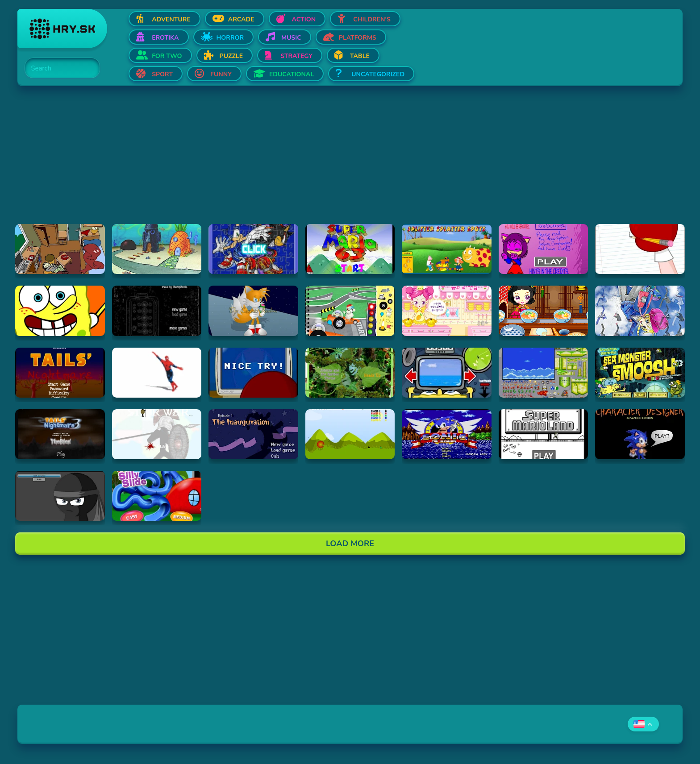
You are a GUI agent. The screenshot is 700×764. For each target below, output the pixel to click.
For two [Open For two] (167, 56)
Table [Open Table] (360, 56)
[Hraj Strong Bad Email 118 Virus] (253, 373)
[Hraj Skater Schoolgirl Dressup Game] (640, 311)
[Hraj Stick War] (157, 434)
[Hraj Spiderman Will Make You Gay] (157, 373)
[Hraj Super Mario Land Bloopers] (544, 434)
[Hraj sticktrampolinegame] (60, 496)
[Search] (57, 68)
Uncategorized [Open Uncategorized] (378, 74)
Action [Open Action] (304, 19)
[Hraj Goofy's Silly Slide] (157, 496)
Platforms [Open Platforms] (358, 38)
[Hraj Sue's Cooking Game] (447, 311)
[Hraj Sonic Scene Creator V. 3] (544, 373)
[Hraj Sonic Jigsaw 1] (253, 249)
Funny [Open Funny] (221, 74)
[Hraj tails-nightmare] (60, 373)
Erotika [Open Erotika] (165, 38)
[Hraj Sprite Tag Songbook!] (350, 373)
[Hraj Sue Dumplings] (544, 311)
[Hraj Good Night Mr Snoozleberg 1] (253, 434)
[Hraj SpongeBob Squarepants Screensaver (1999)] (157, 249)
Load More (350, 544)
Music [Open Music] (291, 38)
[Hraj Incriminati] (60, 249)
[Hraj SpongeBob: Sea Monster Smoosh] (640, 373)
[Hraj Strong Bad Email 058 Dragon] (640, 249)
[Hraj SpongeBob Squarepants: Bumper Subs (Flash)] (447, 373)
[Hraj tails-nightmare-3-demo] (60, 434)
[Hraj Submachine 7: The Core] (157, 311)
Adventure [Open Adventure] (171, 19)
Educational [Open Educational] (292, 74)
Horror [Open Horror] (230, 38)
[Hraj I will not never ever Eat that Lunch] (350, 311)
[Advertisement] (285, 162)
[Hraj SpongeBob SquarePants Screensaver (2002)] (60, 311)
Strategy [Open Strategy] (296, 56)
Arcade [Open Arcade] (241, 19)
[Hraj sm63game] (350, 249)
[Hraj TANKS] (350, 434)
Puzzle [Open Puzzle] (231, 56)
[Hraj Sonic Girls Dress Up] (544, 249)
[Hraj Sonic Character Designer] (640, 434)
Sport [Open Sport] (162, 74)
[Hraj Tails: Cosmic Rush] (253, 311)
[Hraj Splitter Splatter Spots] (447, 249)
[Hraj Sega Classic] (447, 434)
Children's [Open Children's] (372, 19)
